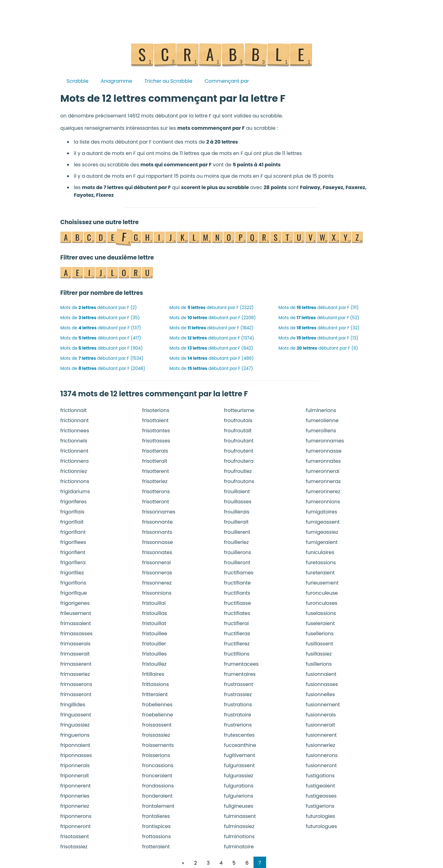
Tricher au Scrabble (168, 81)
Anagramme (116, 81)
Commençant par (227, 81)
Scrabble (77, 81)
